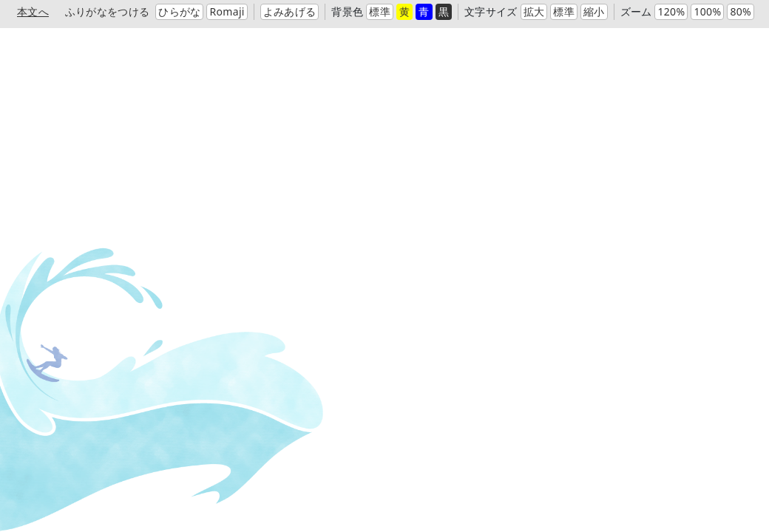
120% (671, 11)
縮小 (594, 11)
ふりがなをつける (108, 11)
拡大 (534, 11)
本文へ (33, 11)
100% (707, 11)
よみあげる (290, 11)
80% (741, 11)
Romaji (227, 11)
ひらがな (179, 11)
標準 (380, 11)
